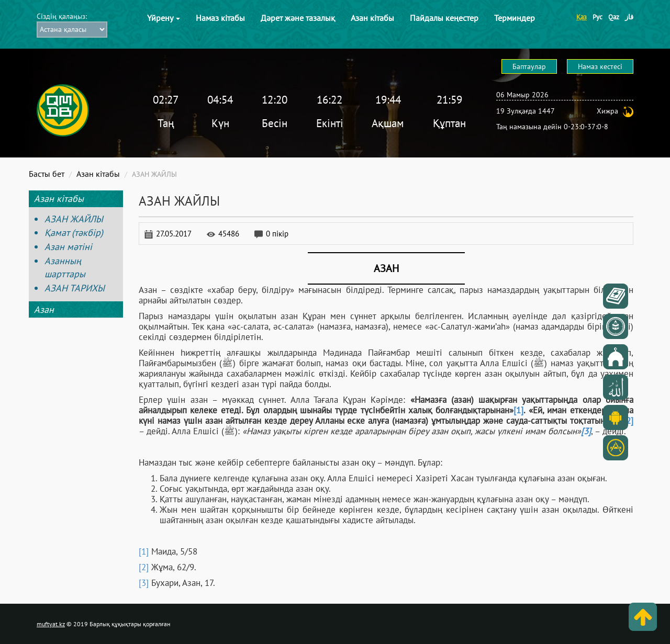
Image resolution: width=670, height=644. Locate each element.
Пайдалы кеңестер (444, 18)
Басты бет (47, 174)
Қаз (582, 17)
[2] (144, 567)
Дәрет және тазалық (298, 18)
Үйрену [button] (164, 18)
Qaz (614, 17)
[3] (144, 583)
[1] (518, 410)
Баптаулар (529, 66)
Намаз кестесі (600, 66)
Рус (598, 17)
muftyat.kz (51, 624)
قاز (629, 17)
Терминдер (515, 18)
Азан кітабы (372, 18)
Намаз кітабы (220, 18)
